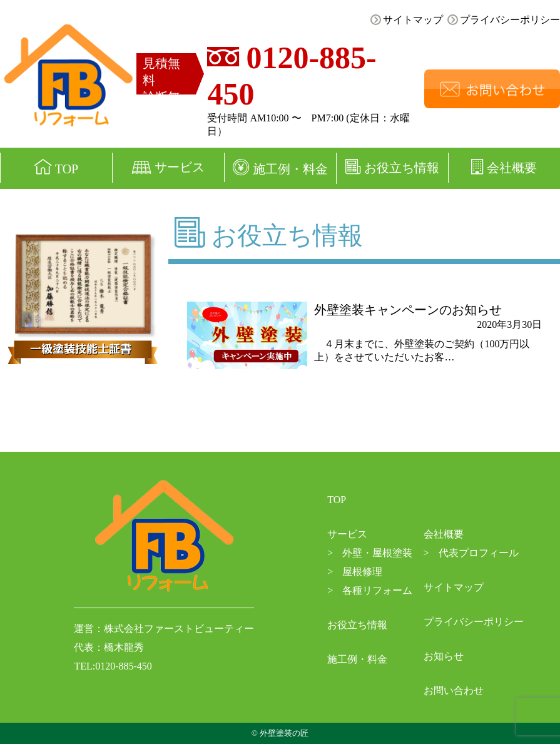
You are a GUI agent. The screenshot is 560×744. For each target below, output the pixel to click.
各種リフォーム (370, 590)
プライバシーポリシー (504, 20)
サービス (168, 167)
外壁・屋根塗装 (370, 553)
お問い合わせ (454, 690)
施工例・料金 (280, 167)
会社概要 (444, 534)
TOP (56, 167)
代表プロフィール (471, 553)
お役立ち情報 (392, 167)
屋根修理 (355, 572)
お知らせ (444, 656)
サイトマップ (407, 20)
